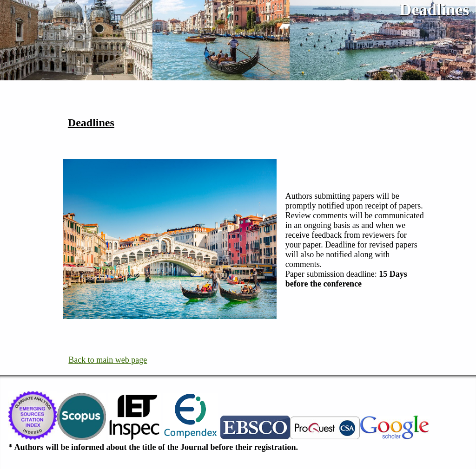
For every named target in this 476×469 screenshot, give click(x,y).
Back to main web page (108, 360)
